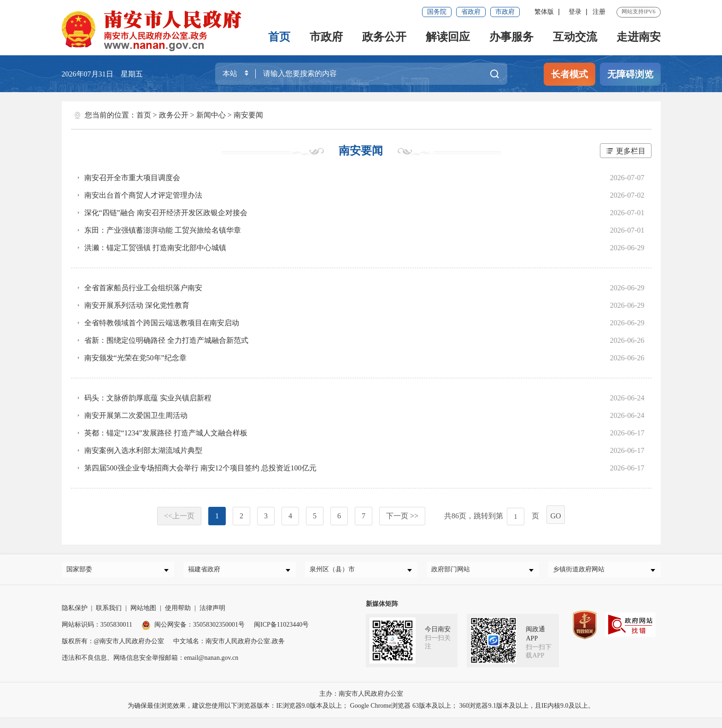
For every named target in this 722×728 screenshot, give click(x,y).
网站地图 (143, 612)
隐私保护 (75, 612)
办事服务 (511, 37)
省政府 (471, 12)
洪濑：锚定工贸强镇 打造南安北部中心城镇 (155, 248)
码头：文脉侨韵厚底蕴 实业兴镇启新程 (148, 398)
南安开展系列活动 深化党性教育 (137, 305)
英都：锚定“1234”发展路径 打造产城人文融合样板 (166, 433)
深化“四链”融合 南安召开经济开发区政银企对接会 (166, 213)
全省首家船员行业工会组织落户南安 (143, 288)
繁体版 (544, 12)
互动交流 (575, 37)
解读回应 (448, 37)
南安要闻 (248, 115)
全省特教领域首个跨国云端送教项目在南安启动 (162, 323)
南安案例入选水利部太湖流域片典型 (143, 450)
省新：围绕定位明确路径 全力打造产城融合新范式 (166, 340)
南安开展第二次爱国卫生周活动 (136, 415)
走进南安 (639, 37)
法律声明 (212, 612)
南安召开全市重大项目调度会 (132, 178)
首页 (279, 37)
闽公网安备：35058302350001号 (193, 628)
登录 (575, 12)
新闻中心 (211, 115)
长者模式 (569, 74)
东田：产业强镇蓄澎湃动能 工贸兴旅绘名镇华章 (163, 230)
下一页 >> (402, 516)
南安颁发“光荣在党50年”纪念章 (135, 358)
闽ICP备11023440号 (281, 628)
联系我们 (109, 612)
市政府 (505, 12)
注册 (599, 12)
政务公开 (384, 37)
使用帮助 (178, 612)
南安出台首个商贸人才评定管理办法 (143, 195)
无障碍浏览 (630, 74)
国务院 (437, 12)
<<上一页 (179, 516)
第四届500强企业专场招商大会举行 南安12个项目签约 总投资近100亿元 (200, 468)
